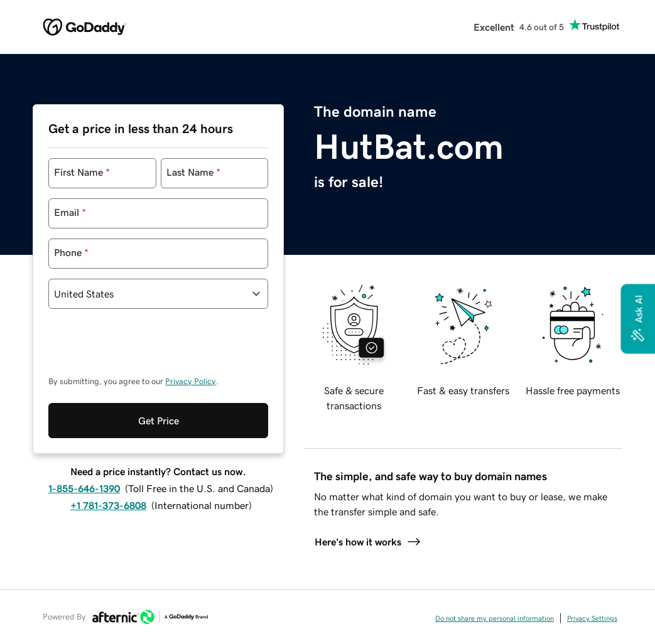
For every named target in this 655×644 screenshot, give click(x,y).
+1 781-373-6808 (108, 505)
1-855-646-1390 (84, 488)
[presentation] (144, 348)
